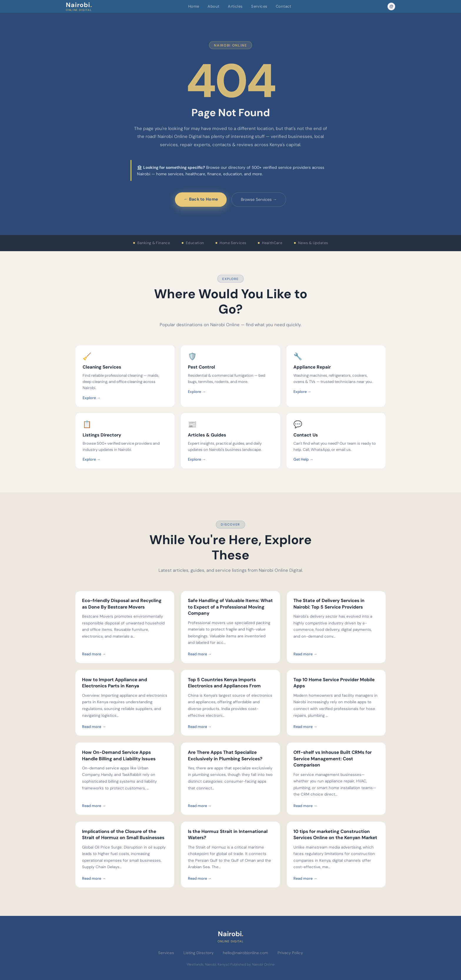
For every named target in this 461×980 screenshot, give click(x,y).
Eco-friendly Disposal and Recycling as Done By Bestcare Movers (122, 604)
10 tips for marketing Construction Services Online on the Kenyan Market (335, 835)
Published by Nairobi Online (252, 964)
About (213, 6)
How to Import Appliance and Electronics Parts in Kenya (115, 683)
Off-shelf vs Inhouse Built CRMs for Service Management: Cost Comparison (333, 759)
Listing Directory (198, 953)
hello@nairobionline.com (245, 953)
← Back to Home (201, 199)
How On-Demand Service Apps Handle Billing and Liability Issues (119, 756)
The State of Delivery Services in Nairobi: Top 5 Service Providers (329, 604)
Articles (235, 6)
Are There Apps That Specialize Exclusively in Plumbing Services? (225, 756)
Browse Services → (259, 199)
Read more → (94, 654)
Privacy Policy (290, 953)
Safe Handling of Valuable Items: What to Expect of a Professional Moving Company (230, 607)
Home (194, 6)
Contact (284, 6)
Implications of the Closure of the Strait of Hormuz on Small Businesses (123, 835)
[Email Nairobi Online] (391, 6)
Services (259, 6)
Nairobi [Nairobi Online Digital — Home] (79, 6)
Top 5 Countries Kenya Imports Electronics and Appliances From (224, 683)
